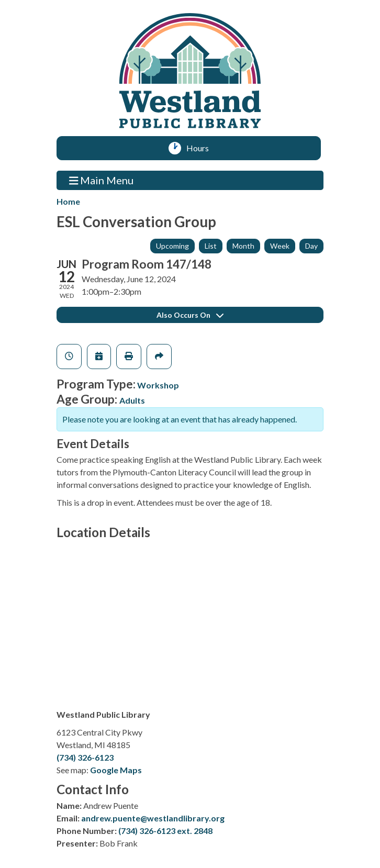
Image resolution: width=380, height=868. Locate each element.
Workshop (158, 385)
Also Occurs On (190, 315)
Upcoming (172, 246)
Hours (201, 148)
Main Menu (102, 180)
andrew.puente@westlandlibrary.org (153, 818)
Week (280, 246)
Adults (132, 400)
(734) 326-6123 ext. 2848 (165, 831)
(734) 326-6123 (85, 757)
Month (243, 246)
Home (68, 201)
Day (311, 246)
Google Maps (116, 770)
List (211, 246)
